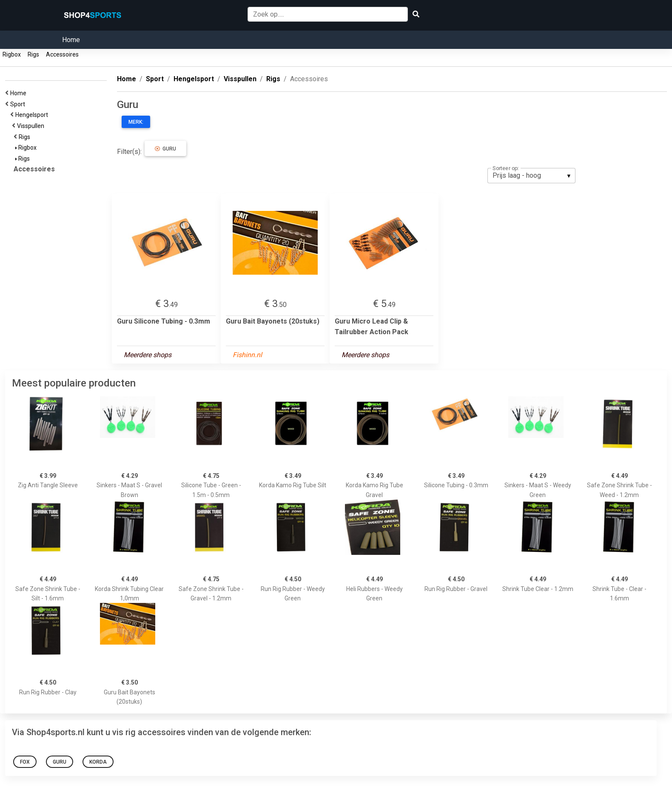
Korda (98, 762)
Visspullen (32, 126)
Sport (19, 104)
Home (71, 40)
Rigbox (12, 54)
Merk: (136, 122)
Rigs (33, 54)
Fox (25, 762)
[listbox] (531, 176)
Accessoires (62, 54)
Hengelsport (33, 115)
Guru (165, 149)
